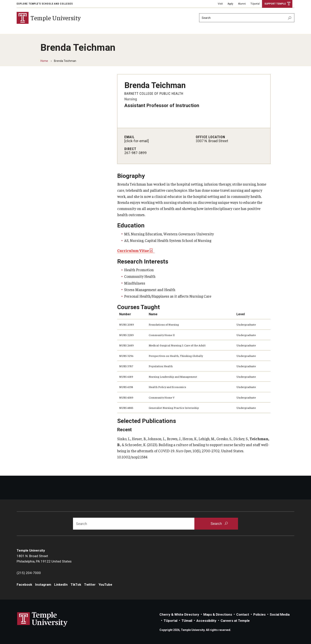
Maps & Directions (218, 614)
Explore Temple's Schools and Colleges (45, 4)
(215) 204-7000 (29, 573)
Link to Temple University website (42, 619)
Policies (259, 614)
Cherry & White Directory (179, 614)
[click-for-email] (137, 141)
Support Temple (275, 4)
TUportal (255, 4)
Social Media (280, 614)
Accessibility (206, 621)
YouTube (105, 585)
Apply (230, 4)
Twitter (90, 585)
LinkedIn (61, 585)
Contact (243, 614)
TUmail (187, 621)
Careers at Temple (235, 621)
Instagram (43, 585)
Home (44, 61)
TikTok (76, 585)
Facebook (24, 585)
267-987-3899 (135, 153)
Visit (220, 4)
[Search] (247, 18)
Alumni (242, 4)
